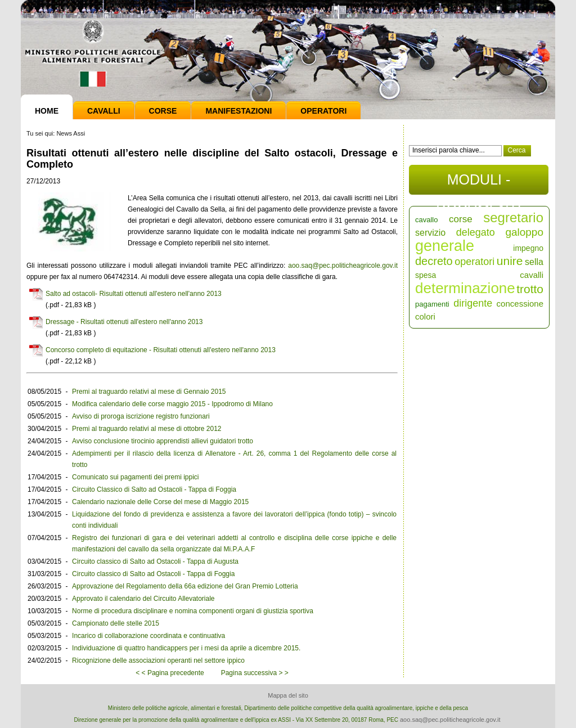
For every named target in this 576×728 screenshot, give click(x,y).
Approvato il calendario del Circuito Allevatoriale (143, 599)
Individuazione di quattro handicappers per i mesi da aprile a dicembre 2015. (186, 648)
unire (510, 261)
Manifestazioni (238, 111)
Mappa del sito (288, 695)
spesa (426, 275)
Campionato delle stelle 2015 (116, 623)
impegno (528, 248)
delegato (476, 232)
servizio (430, 233)
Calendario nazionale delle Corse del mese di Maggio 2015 (160, 502)
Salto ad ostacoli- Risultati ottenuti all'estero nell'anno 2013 (134, 294)
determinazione (465, 288)
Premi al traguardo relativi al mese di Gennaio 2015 (149, 392)
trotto (530, 289)
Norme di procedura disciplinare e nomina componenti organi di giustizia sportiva (193, 611)
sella (534, 262)
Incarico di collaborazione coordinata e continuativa (148, 636)
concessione (520, 304)
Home (47, 111)
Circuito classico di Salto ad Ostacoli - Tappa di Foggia (153, 574)
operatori (474, 262)
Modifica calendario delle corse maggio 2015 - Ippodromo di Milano (172, 404)
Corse (163, 111)
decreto (434, 261)
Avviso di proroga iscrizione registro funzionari (141, 416)
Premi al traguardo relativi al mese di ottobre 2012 (147, 429)
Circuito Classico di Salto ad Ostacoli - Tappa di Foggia (154, 489)
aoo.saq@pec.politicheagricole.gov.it (343, 266)
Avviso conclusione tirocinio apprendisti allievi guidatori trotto (163, 441)
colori (425, 316)
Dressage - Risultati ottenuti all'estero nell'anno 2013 (124, 322)
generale (445, 246)
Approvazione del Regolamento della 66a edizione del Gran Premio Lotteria (185, 586)
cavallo (426, 220)
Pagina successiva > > (255, 673)
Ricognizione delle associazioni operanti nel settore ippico (158, 660)
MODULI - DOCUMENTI (478, 183)
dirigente (473, 303)
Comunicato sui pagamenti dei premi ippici (135, 477)
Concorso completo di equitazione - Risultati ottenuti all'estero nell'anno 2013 (161, 350)
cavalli (532, 275)
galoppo (524, 232)
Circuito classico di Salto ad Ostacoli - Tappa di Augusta (155, 561)
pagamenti (432, 304)
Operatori (323, 111)
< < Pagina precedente (170, 673)
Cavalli (104, 111)
